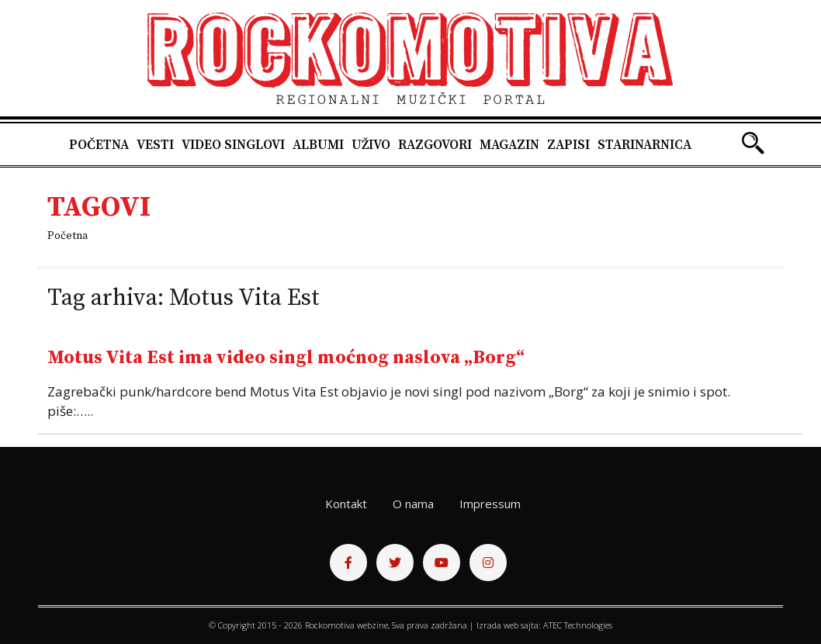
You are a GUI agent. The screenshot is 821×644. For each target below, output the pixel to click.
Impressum (490, 504)
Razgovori (435, 145)
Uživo (371, 145)
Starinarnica (644, 145)
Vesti (155, 145)
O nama (413, 504)
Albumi (318, 145)
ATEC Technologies (578, 625)
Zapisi (568, 145)
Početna (99, 145)
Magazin (509, 145)
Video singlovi (233, 145)
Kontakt (346, 504)
